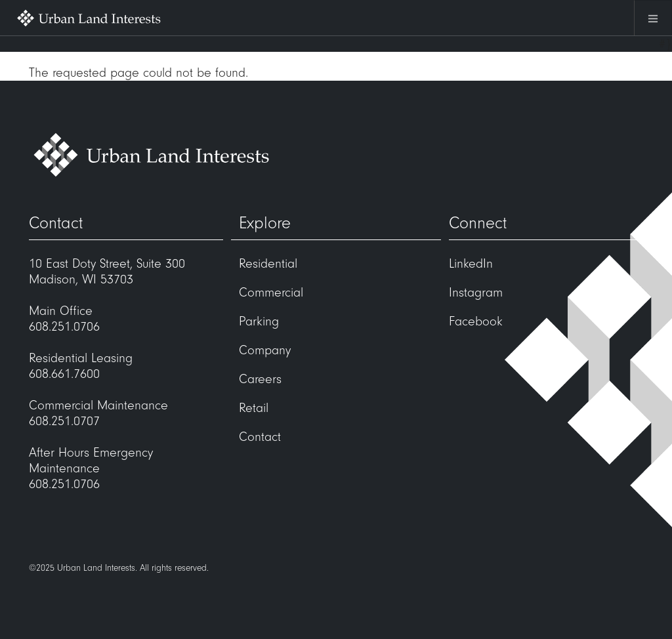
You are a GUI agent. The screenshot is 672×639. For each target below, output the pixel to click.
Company (265, 350)
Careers (260, 379)
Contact (260, 437)
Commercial (271, 293)
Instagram (476, 293)
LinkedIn (471, 264)
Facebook (476, 321)
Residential (268, 264)
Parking (259, 321)
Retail (254, 408)
